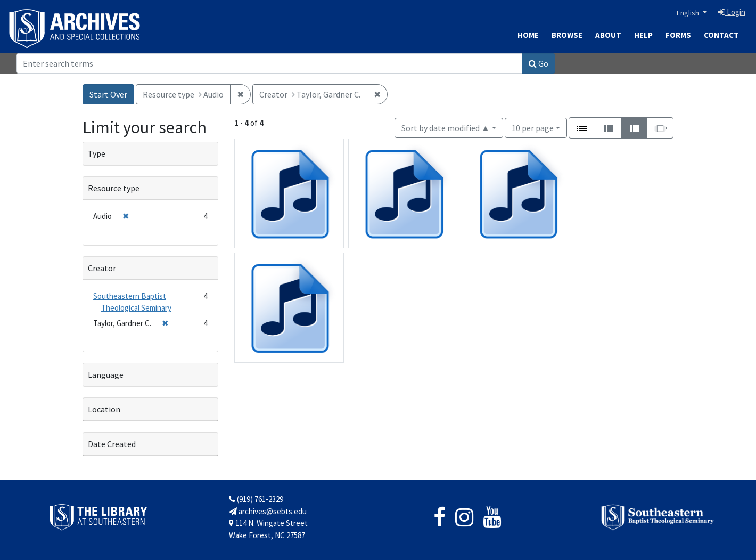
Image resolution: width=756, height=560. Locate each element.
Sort (446, 128)
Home (528, 35)
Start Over (108, 94)
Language (106, 375)
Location (104, 409)
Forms (678, 35)
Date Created (112, 444)
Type (97, 153)
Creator (102, 268)
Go (539, 63)
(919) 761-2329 (256, 499)
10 (533, 127)
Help (643, 35)
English (689, 13)
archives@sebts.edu (268, 511)
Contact (721, 35)
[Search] (269, 63)
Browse (567, 35)
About (608, 35)
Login (732, 12)
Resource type (114, 188)
